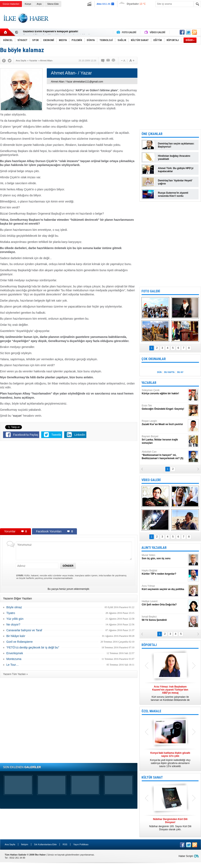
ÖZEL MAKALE (151, 711)
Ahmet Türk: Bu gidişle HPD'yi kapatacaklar (176, 170)
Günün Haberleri (11, 4)
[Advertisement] (126, 22)
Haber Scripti (186, 856)
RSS (65, 844)
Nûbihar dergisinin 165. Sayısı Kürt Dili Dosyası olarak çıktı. (170, 824)
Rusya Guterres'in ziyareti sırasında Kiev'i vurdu (173, 194)
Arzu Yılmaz (164, 588)
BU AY (180, 372)
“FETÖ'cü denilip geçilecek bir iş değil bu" (33, 647)
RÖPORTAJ (149, 645)
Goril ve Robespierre (19, 642)
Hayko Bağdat (164, 572)
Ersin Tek (164, 407)
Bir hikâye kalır (16, 636)
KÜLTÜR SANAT (152, 777)
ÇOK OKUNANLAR (154, 359)
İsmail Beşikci (164, 618)
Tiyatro (11, 613)
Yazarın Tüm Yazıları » (15, 674)
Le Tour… (13, 665)
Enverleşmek (15, 653)
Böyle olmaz (14, 607)
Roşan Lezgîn (164, 423)
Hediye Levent (164, 603)
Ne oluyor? (13, 624)
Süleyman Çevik (164, 392)
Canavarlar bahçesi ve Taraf (24, 630)
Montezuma (14, 659)
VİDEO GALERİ (151, 480)
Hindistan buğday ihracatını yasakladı (174, 157)
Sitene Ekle (53, 4)
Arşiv (39, 4)
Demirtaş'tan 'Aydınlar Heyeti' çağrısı (175, 182)
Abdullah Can (164, 455)
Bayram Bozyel (164, 440)
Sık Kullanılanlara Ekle (45, 844)
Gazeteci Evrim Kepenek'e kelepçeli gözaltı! (51, 32)
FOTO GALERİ (151, 291)
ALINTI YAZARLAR (154, 548)
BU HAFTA (169, 372)
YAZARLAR (149, 383)
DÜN (159, 372)
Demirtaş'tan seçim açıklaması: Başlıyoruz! (176, 145)
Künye (28, 4)
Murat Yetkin (164, 557)
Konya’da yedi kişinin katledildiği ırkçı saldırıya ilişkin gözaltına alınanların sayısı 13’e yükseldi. (170, 760)
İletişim (25, 844)
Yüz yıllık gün (15, 619)
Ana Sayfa (10, 844)
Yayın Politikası (81, 844)
